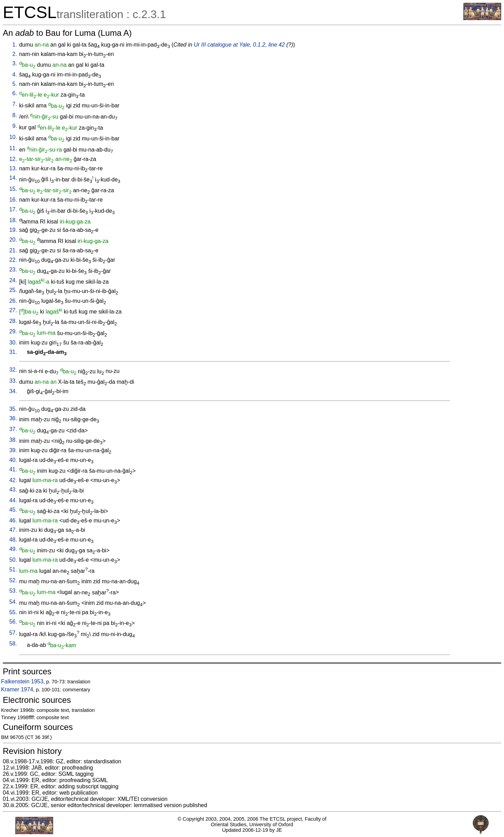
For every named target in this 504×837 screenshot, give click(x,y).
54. (13, 602)
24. (13, 280)
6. (15, 93)
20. (13, 240)
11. (13, 148)
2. (15, 54)
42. (13, 480)
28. (13, 321)
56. (13, 622)
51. (13, 570)
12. (13, 159)
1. (15, 45)
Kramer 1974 (17, 689)
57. (13, 633)
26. (13, 301)
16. (13, 200)
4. (15, 75)
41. (13, 469)
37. (13, 429)
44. (13, 500)
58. (13, 644)
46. (13, 521)
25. (13, 290)
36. (13, 418)
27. (13, 310)
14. (13, 178)
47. (13, 530)
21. (13, 250)
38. (13, 440)
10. (13, 137)
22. (13, 260)
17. (13, 209)
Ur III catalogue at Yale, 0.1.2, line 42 (239, 45)
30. (13, 343)
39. (13, 450)
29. (13, 331)
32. (13, 370)
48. (13, 540)
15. (13, 189)
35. (13, 409)
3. (15, 63)
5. (15, 84)
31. (13, 352)
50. (13, 560)
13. (13, 168)
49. (13, 549)
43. (13, 490)
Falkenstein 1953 (22, 681)
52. (13, 580)
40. (13, 460)
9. (15, 126)
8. (15, 115)
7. (15, 104)
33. (13, 381)
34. (13, 391)
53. (13, 591)
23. (13, 270)
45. (13, 510)
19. (13, 230)
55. (13, 612)
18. (13, 220)
